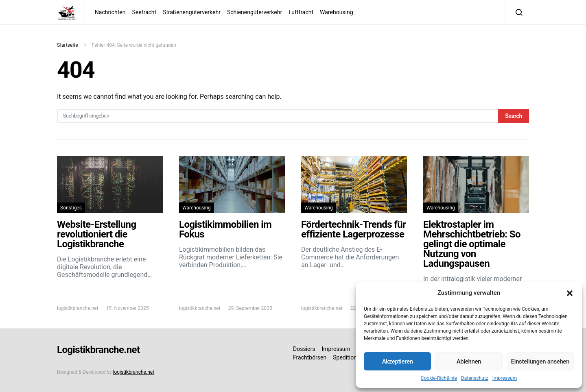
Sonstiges (71, 208)
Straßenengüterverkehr (192, 12)
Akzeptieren (398, 362)
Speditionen (348, 357)
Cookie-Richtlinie (439, 378)
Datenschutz (475, 378)
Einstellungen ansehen (540, 362)
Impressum (505, 378)
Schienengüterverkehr (255, 12)
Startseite (68, 45)
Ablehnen (469, 362)
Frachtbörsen (310, 357)
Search (514, 116)
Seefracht (144, 12)
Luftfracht (301, 12)
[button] (570, 293)
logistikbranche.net (78, 308)
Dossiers (304, 349)
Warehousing (336, 12)
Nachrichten (110, 12)
